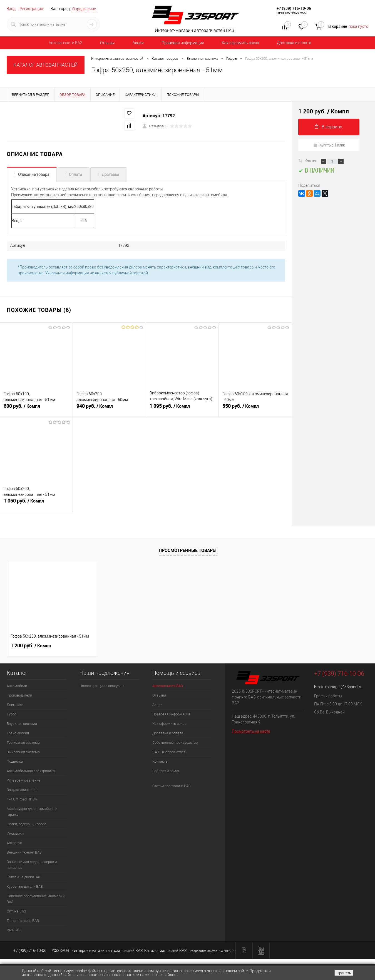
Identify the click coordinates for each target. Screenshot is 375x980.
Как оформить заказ (240, 43)
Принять (344, 973)
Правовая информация (183, 43)
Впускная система (22, 724)
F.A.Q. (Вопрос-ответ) (169, 752)
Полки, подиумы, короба (27, 824)
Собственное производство (175, 743)
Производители (19, 695)
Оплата (76, 175)
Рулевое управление (23, 780)
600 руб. (36, 408)
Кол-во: (311, 161)
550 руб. (255, 408)
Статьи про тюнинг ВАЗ (172, 786)
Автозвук (14, 843)
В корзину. (329, 127)
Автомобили (17, 686)
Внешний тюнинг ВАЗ (24, 852)
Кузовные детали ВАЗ (25, 886)
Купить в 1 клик (329, 145)
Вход (11, 9)
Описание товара (34, 175)
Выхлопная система (23, 752)
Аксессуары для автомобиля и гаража (32, 812)
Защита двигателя (22, 790)
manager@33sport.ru (344, 687)
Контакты (160, 761)
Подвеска (15, 761)
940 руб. (109, 408)
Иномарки (15, 833)
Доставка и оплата (294, 43)
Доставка (110, 175)
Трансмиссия (18, 733)
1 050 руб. (36, 503)
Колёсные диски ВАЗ (24, 877)
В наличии (316, 170)
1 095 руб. (182, 408)
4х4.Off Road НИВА (22, 799)
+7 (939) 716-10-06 (294, 8)
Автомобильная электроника (31, 771)
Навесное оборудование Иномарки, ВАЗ (36, 899)
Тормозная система (23, 743)
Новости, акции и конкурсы (102, 686)
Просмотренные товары (188, 550)
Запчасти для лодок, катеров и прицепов (32, 865)
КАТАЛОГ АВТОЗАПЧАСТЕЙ (45, 65)
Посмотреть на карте (251, 731)
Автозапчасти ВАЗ (65, 43)
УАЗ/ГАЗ (14, 930)
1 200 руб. (31, 646)
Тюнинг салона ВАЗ (23, 921)
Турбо (12, 714)
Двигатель (15, 705)
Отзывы (107, 43)
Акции (138, 43)
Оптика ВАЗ (16, 911)
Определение (84, 9)
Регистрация (31, 9)
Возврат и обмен (166, 771)
